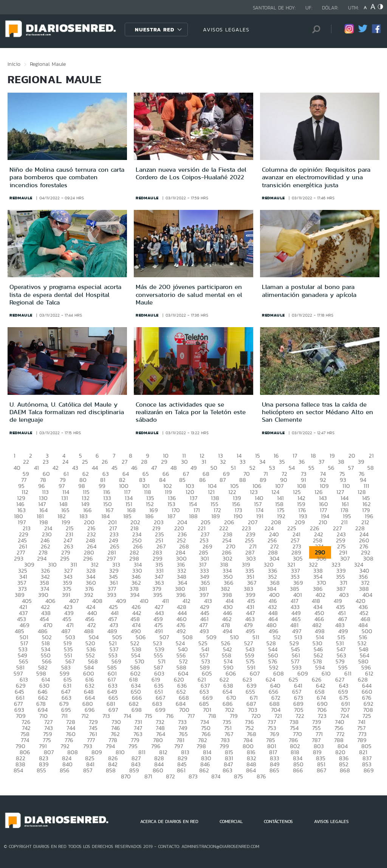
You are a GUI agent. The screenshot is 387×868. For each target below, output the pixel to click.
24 (65, 462)
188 (193, 516)
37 (321, 462)
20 (352, 456)
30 (184, 462)
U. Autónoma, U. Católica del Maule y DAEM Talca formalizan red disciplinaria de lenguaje (67, 412)
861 (181, 770)
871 (148, 776)
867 (321, 770)
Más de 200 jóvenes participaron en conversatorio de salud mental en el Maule (189, 294)
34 (262, 462)
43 (75, 468)
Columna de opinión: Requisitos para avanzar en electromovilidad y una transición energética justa (316, 177)
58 (371, 468)
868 (345, 770)
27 (125, 462)
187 (171, 516)
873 (193, 776)
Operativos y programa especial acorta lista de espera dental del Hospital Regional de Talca (65, 294)
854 (18, 770)
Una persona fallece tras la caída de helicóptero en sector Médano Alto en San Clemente (317, 412)
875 (238, 776)
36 (302, 462)
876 (261, 776)
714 (127, 716)
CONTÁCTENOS (278, 821)
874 (216, 776)
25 (85, 462)
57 (351, 468)
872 (170, 776)
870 (126, 776)
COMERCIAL (231, 821)
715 (149, 716)
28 (144, 462)
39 (361, 462)
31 (204, 462)
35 (282, 462)
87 (223, 480)
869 (369, 770)
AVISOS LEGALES (226, 30)
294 (42, 558)
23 (46, 462)
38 (341, 462)
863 (228, 770)
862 (204, 770)
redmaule (21, 198)
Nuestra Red (155, 30)
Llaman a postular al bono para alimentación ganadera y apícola (309, 290)
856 (65, 770)
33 (243, 462)
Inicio (14, 64)
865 (274, 770)
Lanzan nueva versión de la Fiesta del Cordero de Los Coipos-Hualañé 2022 (191, 173)
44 (95, 468)
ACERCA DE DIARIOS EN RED (169, 821)
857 (88, 770)
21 (371, 456)
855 (41, 770)
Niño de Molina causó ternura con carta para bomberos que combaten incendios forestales (67, 177)
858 (111, 770)
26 (105, 462)
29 (164, 462)
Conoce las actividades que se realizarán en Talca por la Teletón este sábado (191, 412)
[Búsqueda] (314, 29)
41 (36, 468)
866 (298, 770)
